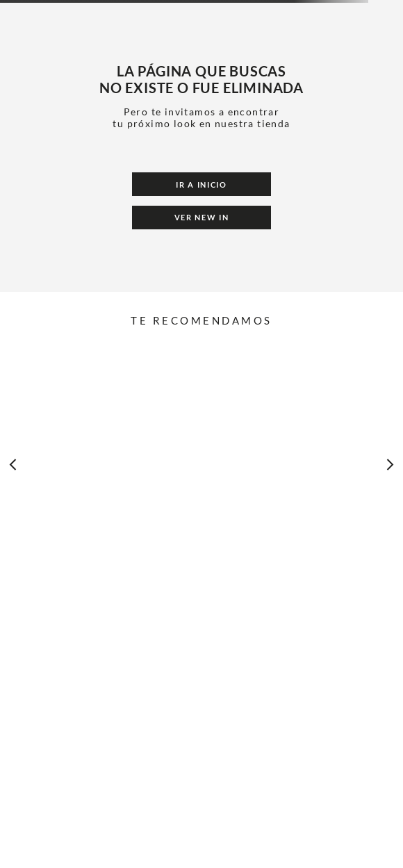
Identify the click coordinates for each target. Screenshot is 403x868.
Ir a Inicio (201, 185)
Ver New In (202, 217)
